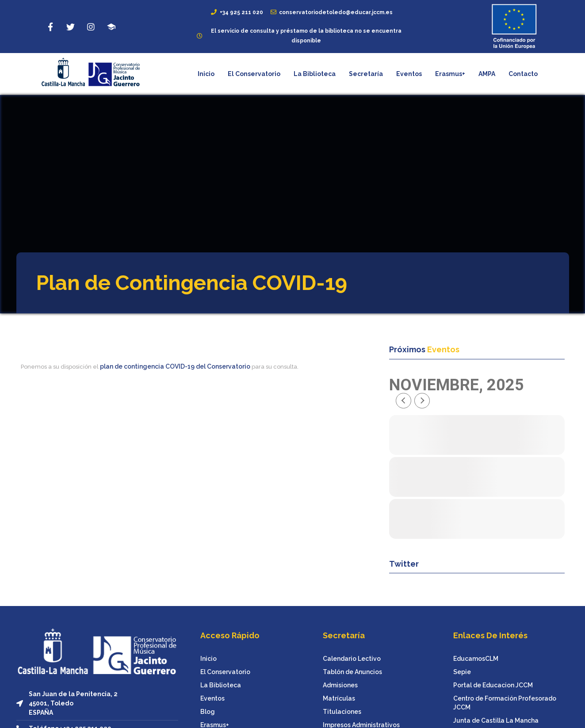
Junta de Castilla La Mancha (496, 720)
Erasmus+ (450, 74)
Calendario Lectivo (352, 659)
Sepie (462, 672)
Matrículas (339, 698)
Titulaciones (342, 712)
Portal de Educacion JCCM (493, 685)
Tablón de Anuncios (352, 672)
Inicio (206, 74)
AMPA (487, 74)
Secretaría (366, 74)
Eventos (409, 74)
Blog (208, 712)
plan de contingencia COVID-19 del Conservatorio (175, 366)
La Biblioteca (315, 74)
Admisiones (340, 685)
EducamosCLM (476, 659)
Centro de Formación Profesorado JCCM (505, 703)
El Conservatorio (254, 74)
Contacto (523, 74)
